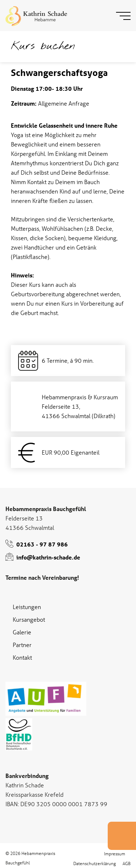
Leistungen (27, 607)
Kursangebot (29, 619)
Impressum (115, 853)
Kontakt (22, 657)
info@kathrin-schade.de (48, 557)
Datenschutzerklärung (94, 863)
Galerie (22, 632)
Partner (22, 645)
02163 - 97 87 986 (42, 544)
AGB (127, 863)
